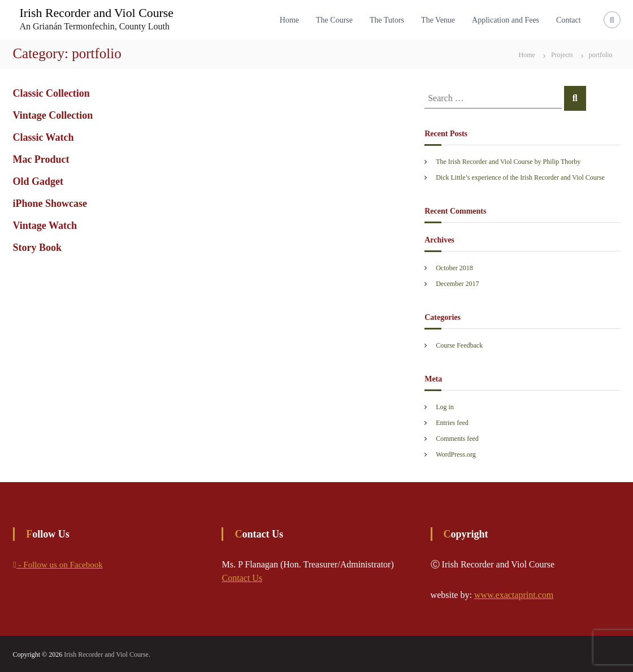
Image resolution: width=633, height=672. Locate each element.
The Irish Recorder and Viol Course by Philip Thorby (508, 162)
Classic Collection (51, 93)
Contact (569, 20)
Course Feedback (459, 345)
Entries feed (452, 423)
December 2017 (457, 284)
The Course (334, 20)
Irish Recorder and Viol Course (97, 13)
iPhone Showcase (50, 203)
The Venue (438, 20)
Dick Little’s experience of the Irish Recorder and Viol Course (520, 177)
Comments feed (457, 439)
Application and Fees (506, 20)
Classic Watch (43, 137)
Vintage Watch (45, 226)
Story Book (37, 248)
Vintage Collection (53, 115)
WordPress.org (456, 454)
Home (289, 20)
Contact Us (242, 578)
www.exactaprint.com (514, 595)
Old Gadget (38, 181)
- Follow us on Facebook (58, 565)
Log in (445, 407)
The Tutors (387, 20)
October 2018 (454, 268)
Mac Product (41, 159)
